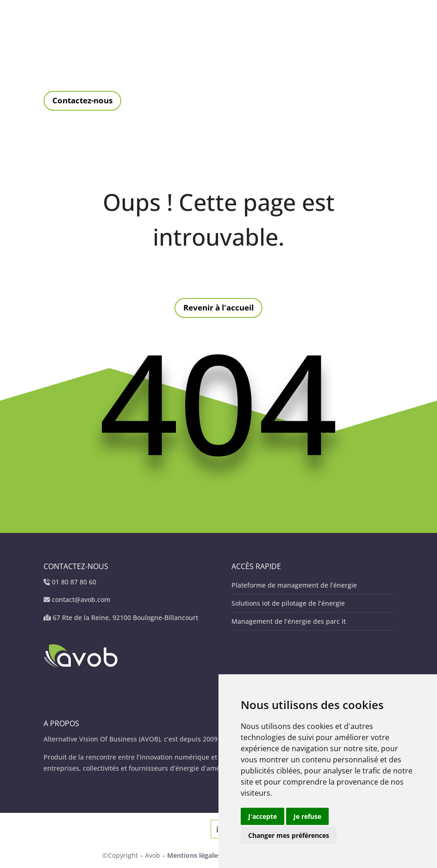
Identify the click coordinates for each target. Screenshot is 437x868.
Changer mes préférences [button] (289, 835)
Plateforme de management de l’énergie (294, 585)
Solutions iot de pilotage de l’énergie (288, 603)
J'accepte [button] (262, 816)
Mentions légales (195, 855)
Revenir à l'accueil (218, 307)
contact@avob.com (81, 599)
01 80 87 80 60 (74, 582)
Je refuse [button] (307, 816)
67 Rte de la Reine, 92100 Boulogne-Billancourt (125, 618)
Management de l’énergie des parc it (289, 621)
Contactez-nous (82, 100)
